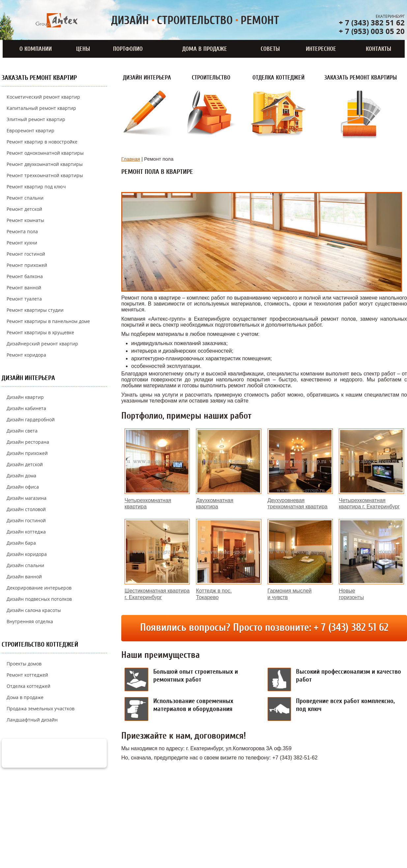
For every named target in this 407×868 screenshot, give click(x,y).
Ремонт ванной (24, 288)
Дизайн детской (25, 464)
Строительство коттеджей (40, 644)
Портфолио (128, 49)
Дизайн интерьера (28, 378)
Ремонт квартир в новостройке (42, 142)
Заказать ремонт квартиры (361, 78)
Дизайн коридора (27, 554)
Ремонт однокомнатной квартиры (45, 153)
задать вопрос (64, 753)
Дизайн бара (21, 543)
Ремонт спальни (25, 198)
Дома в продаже (205, 49)
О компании (36, 49)
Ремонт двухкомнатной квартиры (45, 164)
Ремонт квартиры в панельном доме (48, 321)
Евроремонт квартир (30, 130)
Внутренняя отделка (30, 621)
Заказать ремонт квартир (39, 78)
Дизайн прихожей (27, 453)
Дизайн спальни (25, 565)
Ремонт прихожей (27, 265)
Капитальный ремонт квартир (41, 108)
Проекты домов (24, 664)
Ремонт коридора (26, 355)
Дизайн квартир (25, 397)
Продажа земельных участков (41, 708)
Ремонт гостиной (26, 254)
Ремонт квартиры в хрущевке (40, 332)
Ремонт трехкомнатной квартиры (45, 175)
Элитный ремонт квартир (36, 119)
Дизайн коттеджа (26, 532)
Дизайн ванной (24, 577)
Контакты (378, 49)
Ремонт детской (24, 209)
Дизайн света (22, 431)
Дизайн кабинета (26, 408)
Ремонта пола (22, 231)
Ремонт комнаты (25, 220)
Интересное (321, 49)
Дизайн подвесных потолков (39, 599)
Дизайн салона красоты (34, 610)
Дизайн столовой (26, 509)
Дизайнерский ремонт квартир (42, 344)
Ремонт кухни (22, 243)
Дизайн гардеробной (31, 419)
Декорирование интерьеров (39, 588)
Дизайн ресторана (28, 442)
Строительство (211, 78)
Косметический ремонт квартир (43, 97)
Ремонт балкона (25, 276)
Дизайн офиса (23, 487)
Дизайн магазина (27, 498)
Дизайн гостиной (26, 520)
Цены (83, 49)
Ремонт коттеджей (27, 675)
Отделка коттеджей (29, 686)
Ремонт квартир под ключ (36, 187)
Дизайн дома (21, 476)
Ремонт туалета (24, 299)
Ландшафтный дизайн (32, 720)
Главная (131, 159)
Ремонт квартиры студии (35, 310)
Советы (270, 49)
